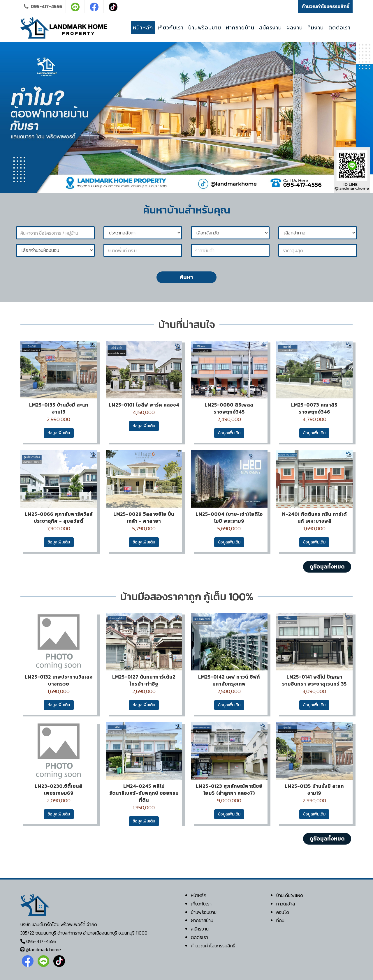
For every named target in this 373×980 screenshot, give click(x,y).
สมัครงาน (200, 929)
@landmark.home (43, 949)
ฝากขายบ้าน (202, 920)
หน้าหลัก (199, 895)
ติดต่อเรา (199, 937)
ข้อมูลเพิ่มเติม (59, 433)
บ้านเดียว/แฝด (290, 895)
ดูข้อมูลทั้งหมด (327, 567)
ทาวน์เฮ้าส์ (286, 904)
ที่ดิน (280, 920)
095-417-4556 (43, 6)
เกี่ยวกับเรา (201, 904)
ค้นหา (186, 277)
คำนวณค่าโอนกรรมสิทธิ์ (325, 6)
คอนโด (283, 912)
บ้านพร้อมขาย (204, 912)
